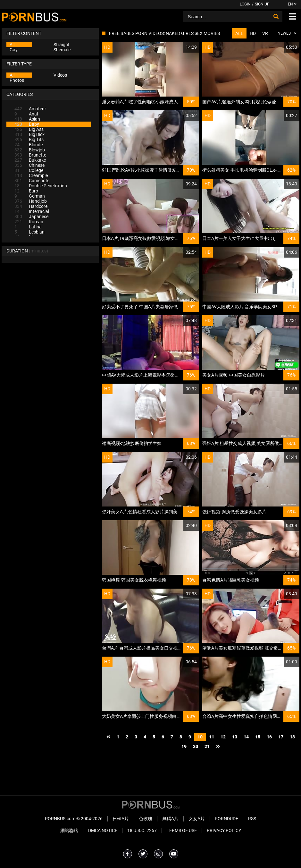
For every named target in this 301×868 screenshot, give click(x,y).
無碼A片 (170, 819)
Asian (27, 119)
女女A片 (197, 819)
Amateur (30, 109)
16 (269, 737)
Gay (14, 50)
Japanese (31, 217)
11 (212, 737)
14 (246, 737)
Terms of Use (182, 830)
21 (207, 746)
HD (253, 33)
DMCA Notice (103, 830)
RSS (252, 819)
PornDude (226, 819)
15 (258, 737)
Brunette (30, 155)
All (12, 45)
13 (235, 737)
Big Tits (29, 140)
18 (292, 737)
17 (281, 737)
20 (196, 746)
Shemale (62, 50)
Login (245, 4)
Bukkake (30, 160)
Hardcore (31, 206)
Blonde (29, 145)
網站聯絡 (69, 830)
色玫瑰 (146, 819)
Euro (26, 191)
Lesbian (29, 232)
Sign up (262, 4)
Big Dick (29, 134)
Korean (29, 222)
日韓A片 (121, 819)
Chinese (29, 165)
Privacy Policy (224, 830)
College (29, 170)
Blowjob (30, 150)
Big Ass (29, 129)
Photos (17, 80)
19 (184, 746)
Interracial (32, 211)
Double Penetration (41, 186)
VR (265, 33)
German (30, 196)
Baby (27, 124)
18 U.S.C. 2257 (142, 830)
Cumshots (32, 181)
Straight (62, 45)
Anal (26, 114)
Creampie (31, 175)
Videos (60, 75)
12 (223, 737)
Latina (28, 227)
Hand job (31, 201)
